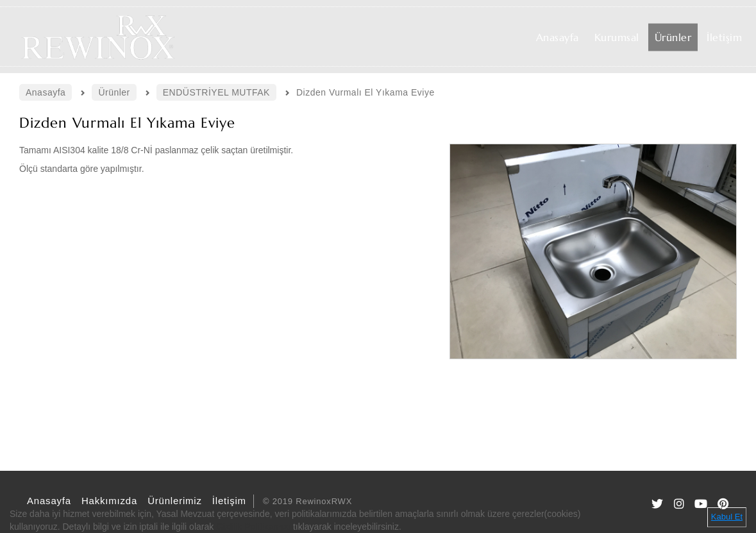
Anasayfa (47, 501)
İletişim (227, 501)
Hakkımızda (107, 501)
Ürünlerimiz (173, 501)
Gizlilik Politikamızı (253, 527)
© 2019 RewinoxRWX (307, 501)
